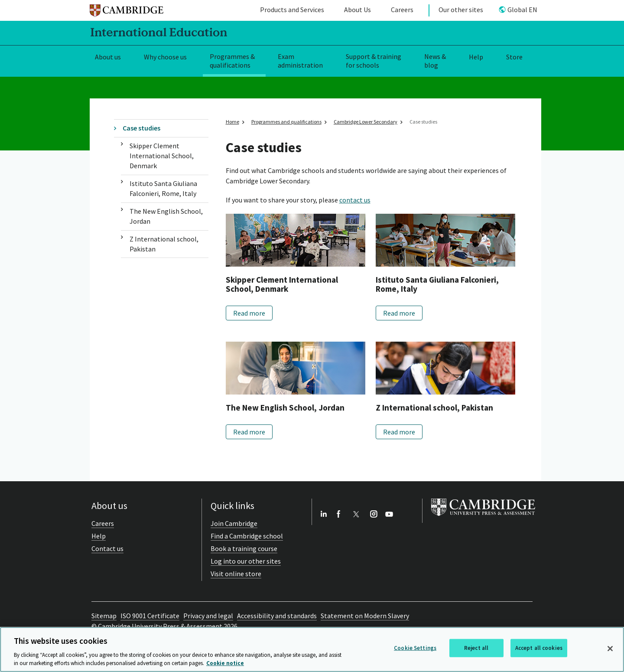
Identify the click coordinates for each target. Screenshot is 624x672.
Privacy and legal (208, 616)
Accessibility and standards (277, 616)
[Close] (610, 649)
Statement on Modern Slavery (365, 616)
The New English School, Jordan (166, 216)
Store (514, 57)
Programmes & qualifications (232, 61)
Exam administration (300, 61)
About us (108, 57)
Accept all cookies (539, 648)
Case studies (141, 128)
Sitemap (104, 616)
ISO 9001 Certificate (150, 616)
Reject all (476, 648)
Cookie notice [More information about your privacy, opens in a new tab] (225, 663)
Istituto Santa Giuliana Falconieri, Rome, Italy (163, 188)
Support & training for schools (374, 61)
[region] (312, 649)
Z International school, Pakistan (164, 244)
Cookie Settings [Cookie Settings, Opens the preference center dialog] (415, 648)
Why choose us (165, 57)
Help (476, 57)
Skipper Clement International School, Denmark (162, 156)
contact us (355, 200)
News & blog (435, 61)
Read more (249, 313)
